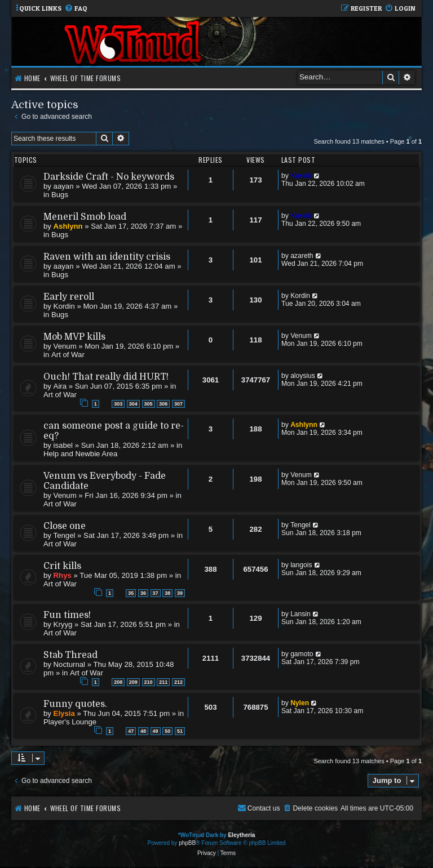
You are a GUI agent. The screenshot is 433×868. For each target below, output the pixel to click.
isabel (63, 445)
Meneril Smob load (85, 217)
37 (156, 593)
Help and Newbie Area (80, 454)
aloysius (303, 376)
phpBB (187, 843)
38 (167, 593)
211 (163, 682)
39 (180, 593)
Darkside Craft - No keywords (109, 177)
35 (131, 593)
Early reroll (69, 297)
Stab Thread (70, 655)
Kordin (64, 306)
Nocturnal (69, 664)
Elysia (64, 713)
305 (149, 404)
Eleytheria (241, 835)
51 (180, 731)
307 (178, 404)
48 (143, 731)
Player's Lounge (70, 722)
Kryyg (63, 624)
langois (301, 565)
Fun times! (67, 615)
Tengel (65, 535)
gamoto (302, 654)
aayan (64, 186)
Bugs (60, 195)
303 (118, 404)
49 (156, 731)
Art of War (68, 355)
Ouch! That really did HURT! (106, 377)
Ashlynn (68, 226)
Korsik (301, 176)
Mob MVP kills (74, 337)
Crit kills (62, 566)
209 (133, 682)
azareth (302, 256)
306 (163, 404)
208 (118, 682)
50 (167, 731)
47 (131, 731)
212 (178, 682)
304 (133, 404)
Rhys (63, 575)
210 (149, 682)
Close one (65, 526)
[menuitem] (76, 9)
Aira (60, 386)
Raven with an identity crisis (107, 257)
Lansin (301, 614)
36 (143, 593)
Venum (65, 346)
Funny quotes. (75, 704)
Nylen (300, 703)
